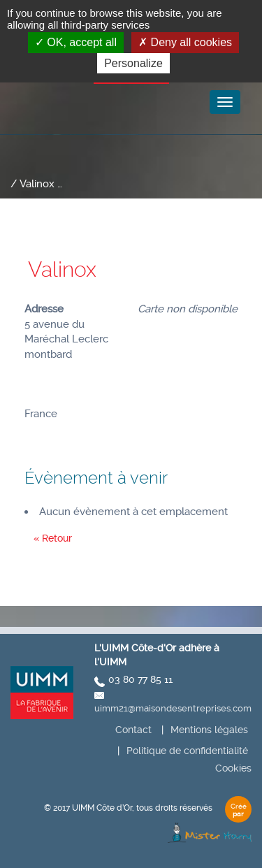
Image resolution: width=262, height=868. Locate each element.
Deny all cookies (185, 42)
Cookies (233, 768)
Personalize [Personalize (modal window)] (133, 63)
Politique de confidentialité (187, 751)
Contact (133, 730)
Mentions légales (209, 730)
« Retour (53, 538)
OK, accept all (76, 42)
